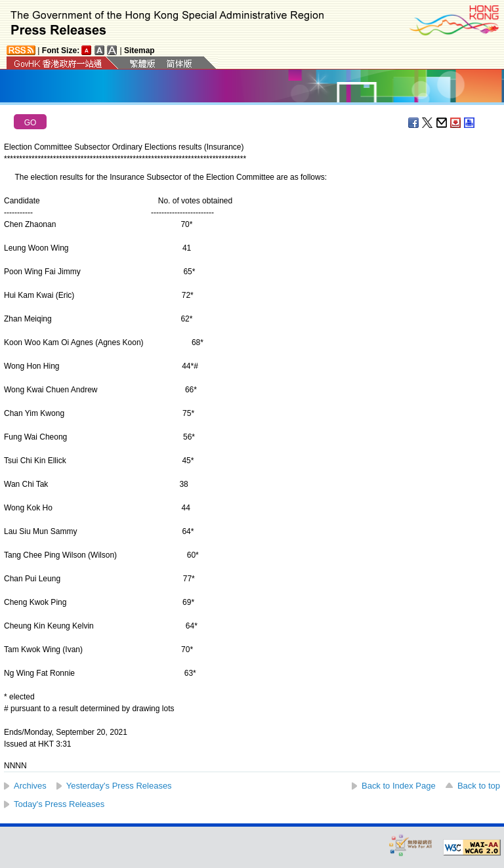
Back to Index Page (399, 786)
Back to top (479, 786)
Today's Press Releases (59, 804)
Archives (30, 786)
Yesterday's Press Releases (119, 786)
